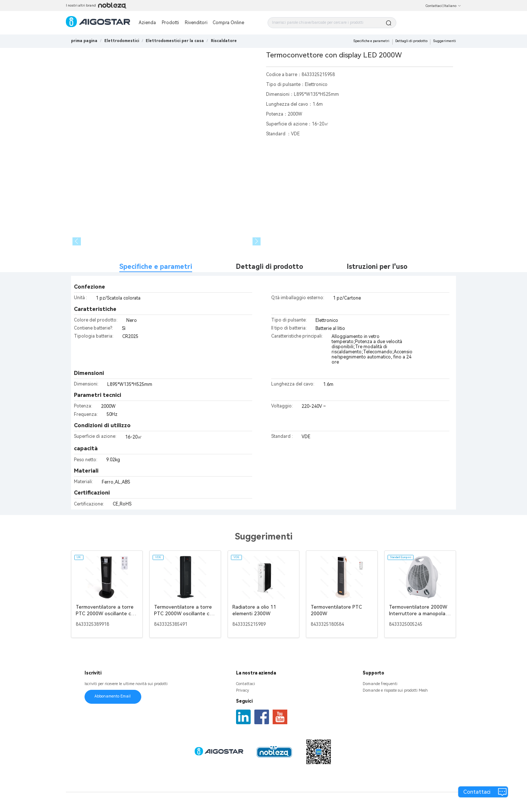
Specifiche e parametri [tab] (156, 266)
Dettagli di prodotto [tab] (270, 266)
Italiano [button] (453, 6)
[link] (122, 41)
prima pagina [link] (84, 41)
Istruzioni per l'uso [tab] (377, 266)
